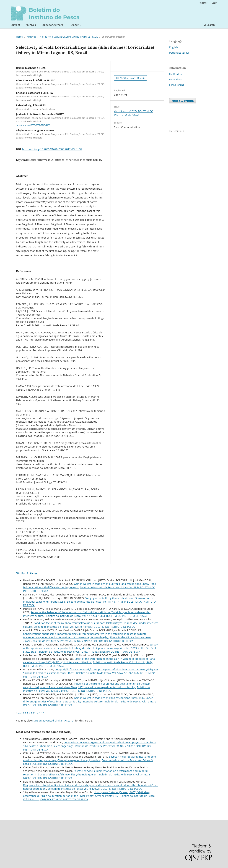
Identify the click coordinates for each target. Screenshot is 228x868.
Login (214, 3)
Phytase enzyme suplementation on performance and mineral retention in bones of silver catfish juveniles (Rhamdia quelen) (85, 773)
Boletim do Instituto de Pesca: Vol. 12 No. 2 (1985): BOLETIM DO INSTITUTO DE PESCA (83, 641)
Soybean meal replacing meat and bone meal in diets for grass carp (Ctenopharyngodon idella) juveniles (90, 758)
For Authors (176, 79)
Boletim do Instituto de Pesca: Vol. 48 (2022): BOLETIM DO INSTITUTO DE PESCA (95, 789)
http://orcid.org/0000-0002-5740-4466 (33, 125)
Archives (31, 25)
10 (37, 713)
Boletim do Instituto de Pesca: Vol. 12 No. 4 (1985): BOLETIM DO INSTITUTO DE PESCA (96, 616)
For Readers (176, 74)
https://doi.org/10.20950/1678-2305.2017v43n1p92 (52, 149)
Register (203, 3)
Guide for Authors (53, 25)
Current (15, 25)
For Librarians (177, 85)
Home (19, 37)
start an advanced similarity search (53, 721)
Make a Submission (183, 101)
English (174, 47)
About (75, 25)
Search (209, 25)
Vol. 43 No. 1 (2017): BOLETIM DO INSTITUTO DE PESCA (69, 37)
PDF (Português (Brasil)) (132, 78)
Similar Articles (27, 573)
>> (42, 713)
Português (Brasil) (180, 53)
